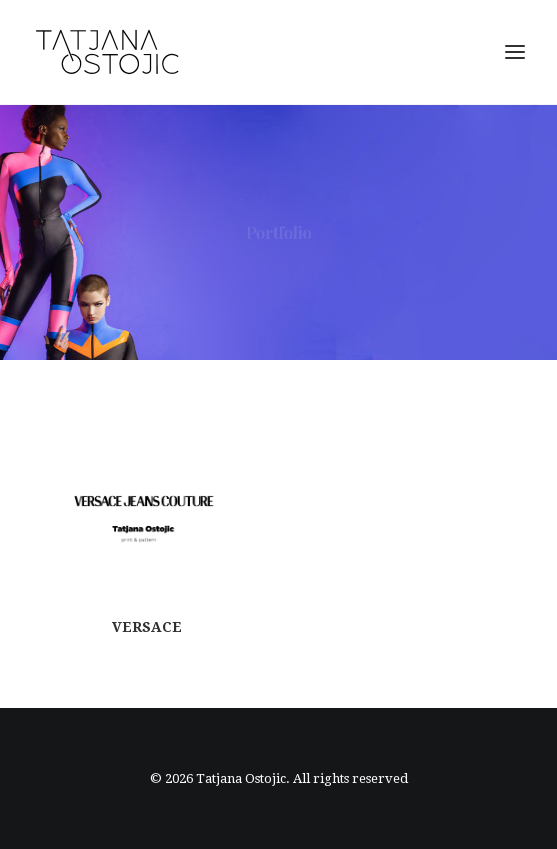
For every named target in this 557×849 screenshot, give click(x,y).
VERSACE (147, 638)
